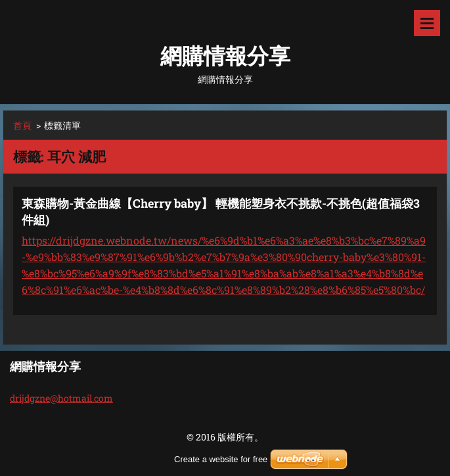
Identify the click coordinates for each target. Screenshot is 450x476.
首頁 (22, 125)
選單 (427, 23)
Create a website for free (221, 459)
